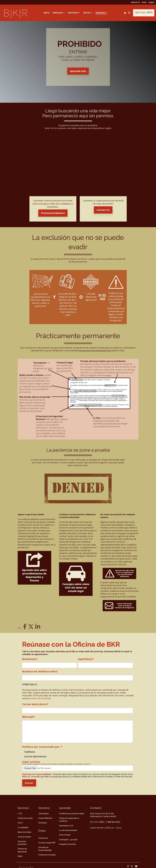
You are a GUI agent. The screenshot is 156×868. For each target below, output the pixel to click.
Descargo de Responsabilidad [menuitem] (45, 849)
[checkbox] (77, 754)
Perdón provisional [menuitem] (25, 818)
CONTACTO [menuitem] (135, 2)
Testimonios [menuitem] (43, 838)
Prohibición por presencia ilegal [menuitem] (71, 814)
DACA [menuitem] (20, 856)
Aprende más (78, 71)
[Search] (129, 13)
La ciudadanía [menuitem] (23, 827)
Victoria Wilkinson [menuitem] (45, 818)
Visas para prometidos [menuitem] (22, 843)
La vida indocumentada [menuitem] (68, 830)
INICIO (46, 13)
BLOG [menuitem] (144, 2)
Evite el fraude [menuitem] (65, 835)
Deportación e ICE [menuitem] (66, 826)
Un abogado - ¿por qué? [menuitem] (68, 840)
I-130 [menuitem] (20, 814)
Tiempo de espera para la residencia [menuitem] (69, 820)
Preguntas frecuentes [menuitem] (68, 844)
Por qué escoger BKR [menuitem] (47, 843)
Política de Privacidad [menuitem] (47, 855)
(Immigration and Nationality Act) (95, 350)
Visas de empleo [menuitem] (24, 837)
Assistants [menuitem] (43, 823)
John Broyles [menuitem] (44, 814)
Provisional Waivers (53, 213)
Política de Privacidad (40, 698)
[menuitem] (42, 830)
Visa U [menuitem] (20, 823)
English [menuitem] (151, 2)
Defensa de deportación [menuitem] (22, 850)
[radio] (77, 752)
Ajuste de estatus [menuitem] (25, 832)
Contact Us (103, 210)
